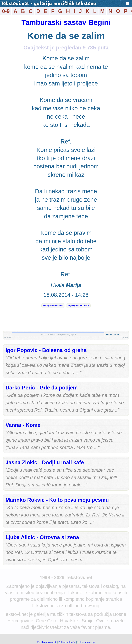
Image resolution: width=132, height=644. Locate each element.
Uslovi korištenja (86, 642)
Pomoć (8, 337)
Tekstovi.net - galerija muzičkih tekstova (49, 4)
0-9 (6, 11)
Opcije (124, 337)
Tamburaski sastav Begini (66, 22)
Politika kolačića (67, 642)
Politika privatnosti (47, 642)
